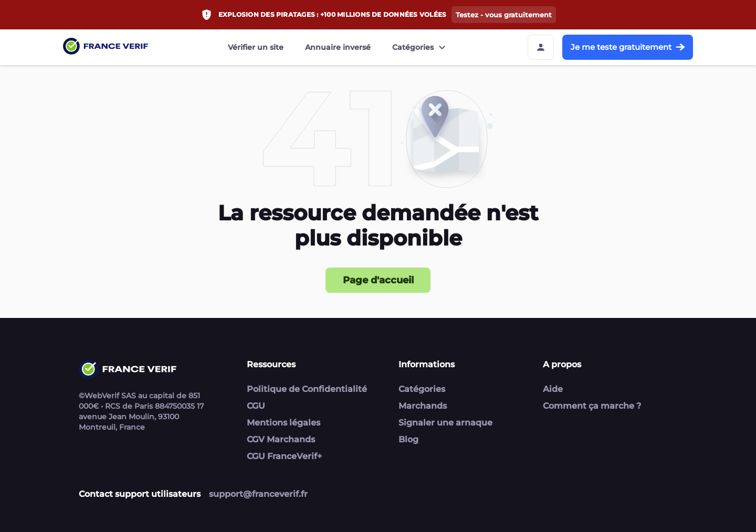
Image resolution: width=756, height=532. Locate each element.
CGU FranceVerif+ (284, 456)
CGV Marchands (281, 439)
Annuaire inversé (338, 47)
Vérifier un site (256, 47)
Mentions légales (283, 423)
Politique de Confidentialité (307, 389)
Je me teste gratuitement (628, 47)
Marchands (423, 406)
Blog (408, 439)
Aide (553, 389)
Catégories (420, 47)
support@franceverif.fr (258, 494)
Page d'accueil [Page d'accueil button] (378, 280)
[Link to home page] (106, 47)
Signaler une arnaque (445, 423)
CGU (256, 406)
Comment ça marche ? (592, 406)
